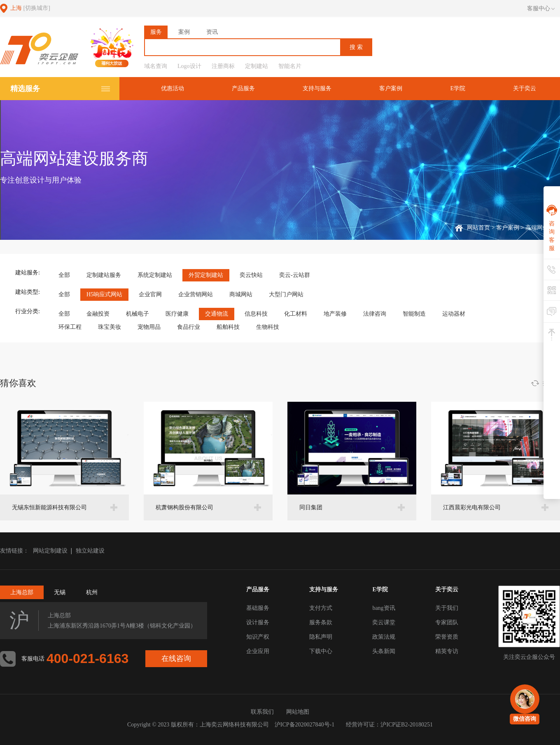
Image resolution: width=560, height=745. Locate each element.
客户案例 (391, 88)
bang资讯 (384, 608)
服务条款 (321, 622)
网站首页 (478, 228)
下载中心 (321, 651)
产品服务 (243, 88)
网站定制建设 (50, 551)
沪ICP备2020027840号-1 (304, 725)
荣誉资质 (447, 637)
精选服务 (25, 89)
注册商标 (223, 66)
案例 (184, 32)
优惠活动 (173, 88)
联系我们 (262, 712)
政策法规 (384, 637)
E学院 (458, 88)
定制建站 (257, 66)
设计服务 (258, 622)
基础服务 (258, 608)
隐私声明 (321, 637)
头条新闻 (384, 651)
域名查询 (156, 66)
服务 (156, 32)
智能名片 (290, 66)
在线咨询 (176, 658)
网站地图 (298, 712)
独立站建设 (90, 551)
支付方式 (321, 608)
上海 (30, 8)
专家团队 (447, 622)
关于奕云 (525, 88)
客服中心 (541, 9)
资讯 (212, 32)
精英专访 (447, 651)
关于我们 (447, 608)
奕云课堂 (384, 622)
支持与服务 (317, 88)
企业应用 (258, 651)
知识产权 (258, 637)
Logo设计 (189, 66)
